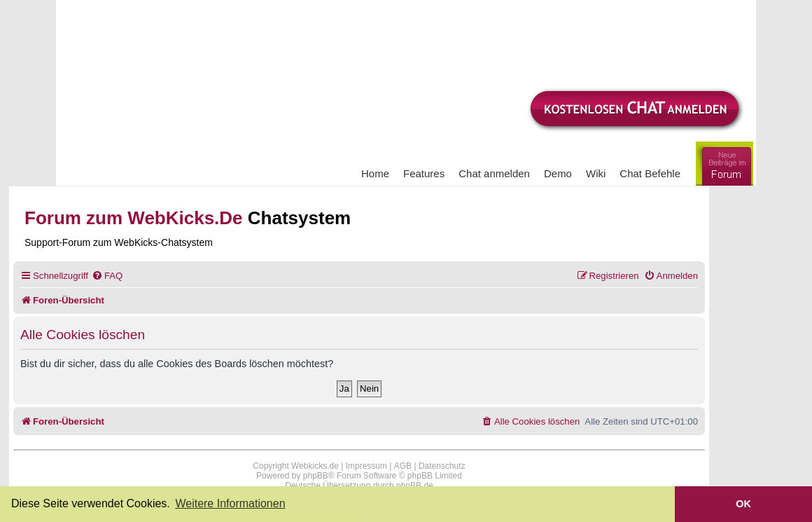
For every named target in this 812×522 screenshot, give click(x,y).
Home (375, 173)
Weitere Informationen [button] (230, 503)
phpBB (316, 476)
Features (424, 173)
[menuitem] (107, 276)
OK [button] (743, 504)
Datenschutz (442, 466)
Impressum (366, 466)
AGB (403, 466)
